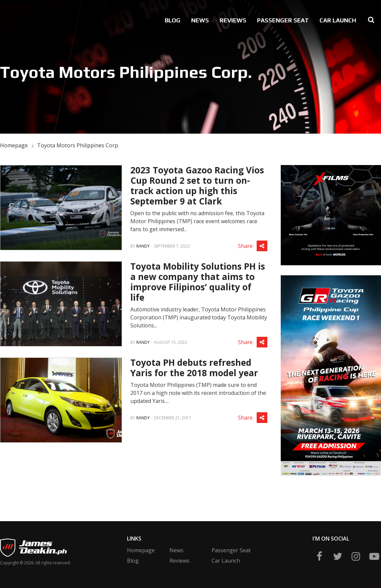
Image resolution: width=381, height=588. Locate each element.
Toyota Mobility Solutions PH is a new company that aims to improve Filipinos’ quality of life (198, 282)
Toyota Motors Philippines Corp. (78, 145)
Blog (173, 20)
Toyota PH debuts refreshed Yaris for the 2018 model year (194, 368)
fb (319, 556)
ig (356, 556)
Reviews (233, 20)
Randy (143, 246)
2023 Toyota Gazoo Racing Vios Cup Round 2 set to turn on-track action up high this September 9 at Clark (197, 186)
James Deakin (23, 19)
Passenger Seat (283, 20)
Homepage (14, 145)
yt (374, 556)
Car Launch (338, 20)
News (200, 20)
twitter (338, 556)
